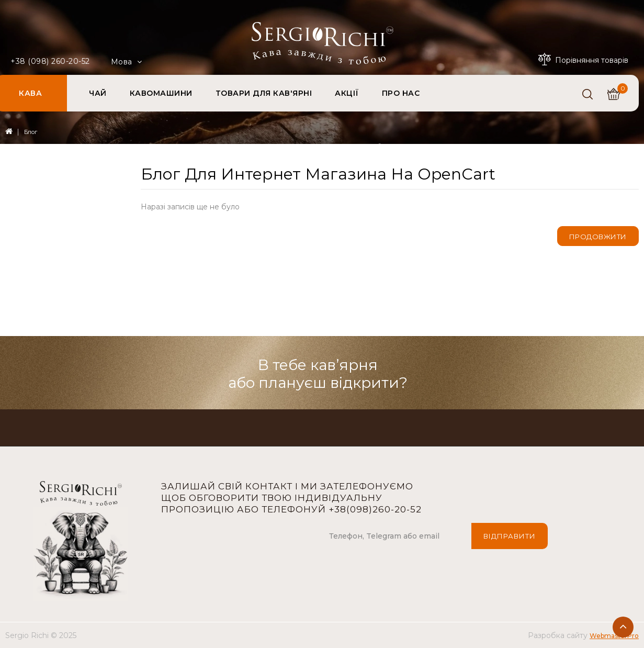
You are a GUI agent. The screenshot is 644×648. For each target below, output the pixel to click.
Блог (31, 132)
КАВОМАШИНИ (161, 93)
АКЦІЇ (347, 93)
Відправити (510, 536)
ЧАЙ (98, 93)
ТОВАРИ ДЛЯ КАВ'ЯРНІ (264, 93)
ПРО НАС (401, 93)
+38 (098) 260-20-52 (50, 61)
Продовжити (598, 237)
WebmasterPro (614, 636)
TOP (623, 627)
